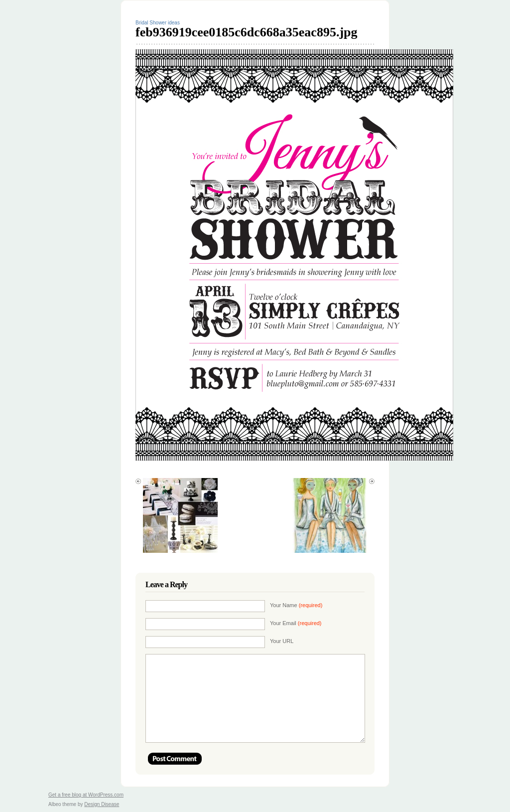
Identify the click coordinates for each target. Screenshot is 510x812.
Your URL (282, 641)
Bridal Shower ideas (158, 23)
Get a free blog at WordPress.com (86, 795)
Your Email (296, 623)
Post (175, 759)
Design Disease (102, 804)
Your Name (296, 605)
